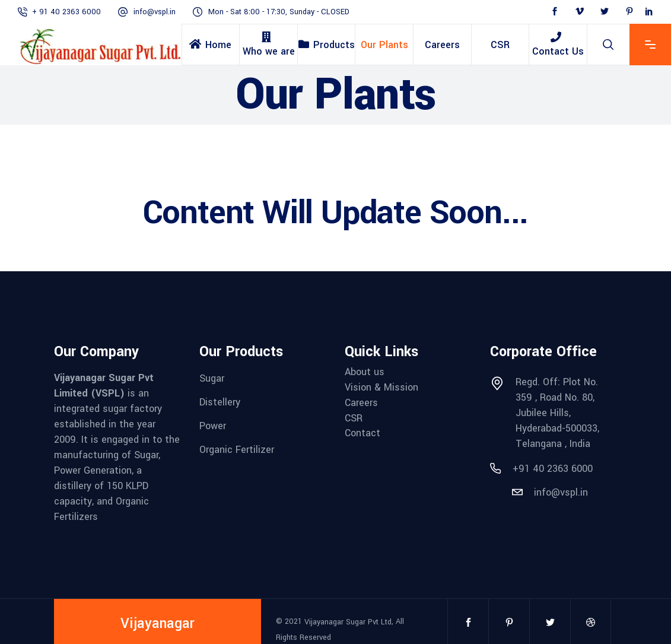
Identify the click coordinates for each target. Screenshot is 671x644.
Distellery (220, 402)
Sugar (212, 378)
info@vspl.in (155, 12)
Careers (361, 403)
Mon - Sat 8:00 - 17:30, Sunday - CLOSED (279, 12)
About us (365, 372)
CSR (354, 418)
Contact (362, 433)
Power (213, 426)
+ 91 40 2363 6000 (66, 12)
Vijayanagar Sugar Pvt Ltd (348, 622)
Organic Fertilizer (237, 449)
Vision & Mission (381, 387)
